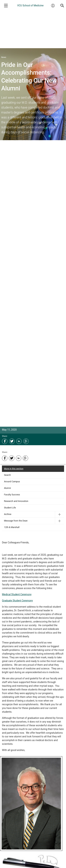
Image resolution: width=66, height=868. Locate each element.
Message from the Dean (16, 521)
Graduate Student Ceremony (17, 601)
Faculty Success (12, 495)
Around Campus (12, 481)
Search (7, 475)
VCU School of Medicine (30, 5)
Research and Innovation (16, 501)
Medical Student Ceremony (17, 594)
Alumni (7, 488)
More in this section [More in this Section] (14, 469)
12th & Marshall (12, 527)
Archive (8, 514)
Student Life (10, 508)
